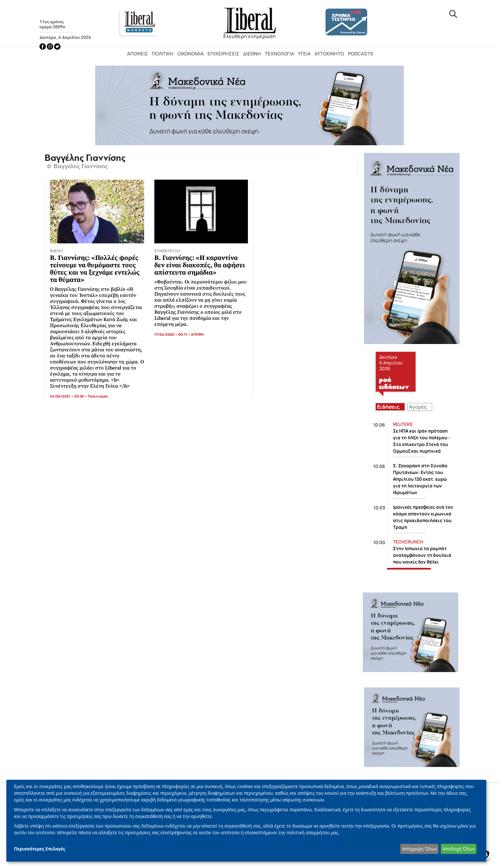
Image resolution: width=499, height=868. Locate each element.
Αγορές (418, 407)
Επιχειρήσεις (223, 54)
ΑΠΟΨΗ (197, 334)
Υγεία (304, 54)
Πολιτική (163, 54)
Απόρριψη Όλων (419, 849)
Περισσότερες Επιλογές (40, 849)
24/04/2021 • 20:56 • (69, 396)
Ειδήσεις (388, 407)
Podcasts (361, 54)
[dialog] (246, 821)
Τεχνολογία (279, 54)
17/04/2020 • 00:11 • (173, 334)
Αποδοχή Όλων (458, 849)
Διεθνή (252, 54)
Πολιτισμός (98, 396)
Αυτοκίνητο (329, 54)
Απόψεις (137, 54)
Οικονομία (190, 54)
